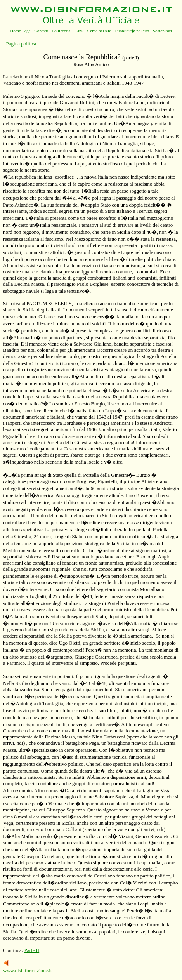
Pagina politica (21, 44)
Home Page (20, 31)
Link (79, 31)
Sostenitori (162, 31)
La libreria (61, 31)
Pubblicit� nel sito (132, 31)
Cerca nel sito (99, 31)
